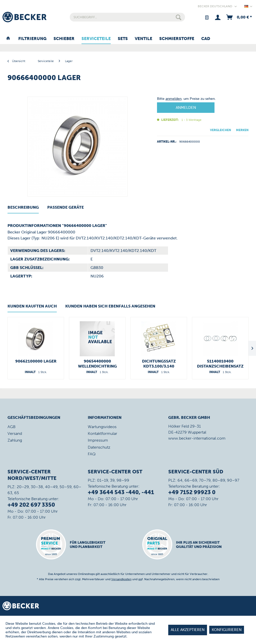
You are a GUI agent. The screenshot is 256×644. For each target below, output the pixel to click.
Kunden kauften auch (32, 306)
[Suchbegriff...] (127, 17)
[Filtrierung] (32, 39)
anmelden (173, 99)
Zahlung (15, 440)
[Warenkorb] (239, 17)
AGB (11, 427)
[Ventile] (143, 39)
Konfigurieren (227, 630)
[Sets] (123, 39)
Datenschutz (99, 447)
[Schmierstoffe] (177, 39)
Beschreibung (23, 207)
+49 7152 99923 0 (192, 492)
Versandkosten (121, 579)
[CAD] (206, 39)
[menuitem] (127, 17)
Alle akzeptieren (188, 630)
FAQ (92, 454)
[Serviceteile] (96, 39)
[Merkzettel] (207, 17)
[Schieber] (64, 39)
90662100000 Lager (36, 361)
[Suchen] (178, 17)
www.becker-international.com (197, 438)
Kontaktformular (102, 433)
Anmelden (186, 108)
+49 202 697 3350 (31, 505)
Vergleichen (220, 130)
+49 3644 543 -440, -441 (121, 492)
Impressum (98, 440)
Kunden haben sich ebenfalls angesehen (110, 306)
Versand (15, 433)
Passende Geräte (65, 207)
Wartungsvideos (102, 427)
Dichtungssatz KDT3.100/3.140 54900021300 (159, 364)
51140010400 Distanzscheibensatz (220, 364)
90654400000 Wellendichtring (97, 364)
